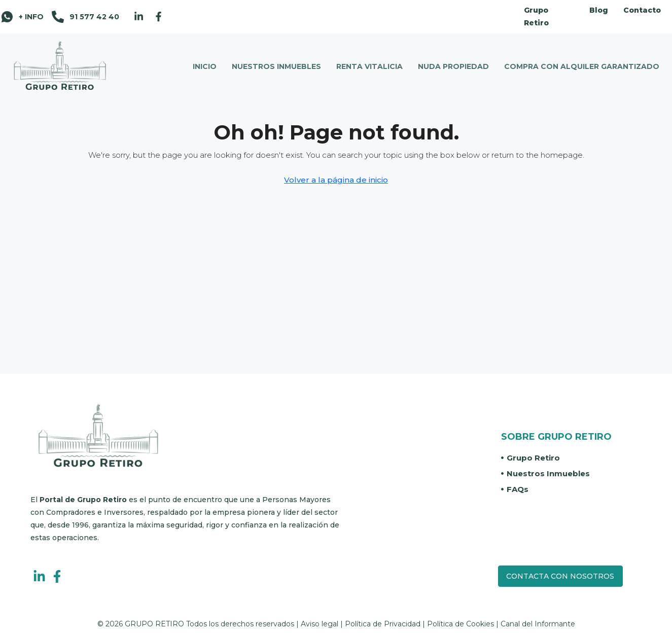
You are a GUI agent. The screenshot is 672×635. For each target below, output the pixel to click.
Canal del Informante (538, 624)
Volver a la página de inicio (336, 180)
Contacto (642, 10)
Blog (599, 10)
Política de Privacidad (383, 624)
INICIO (205, 66)
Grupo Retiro (536, 16)
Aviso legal (320, 624)
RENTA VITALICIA (369, 66)
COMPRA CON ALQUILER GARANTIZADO (582, 66)
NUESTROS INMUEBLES (276, 66)
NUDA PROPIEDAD (453, 66)
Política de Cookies (461, 624)
